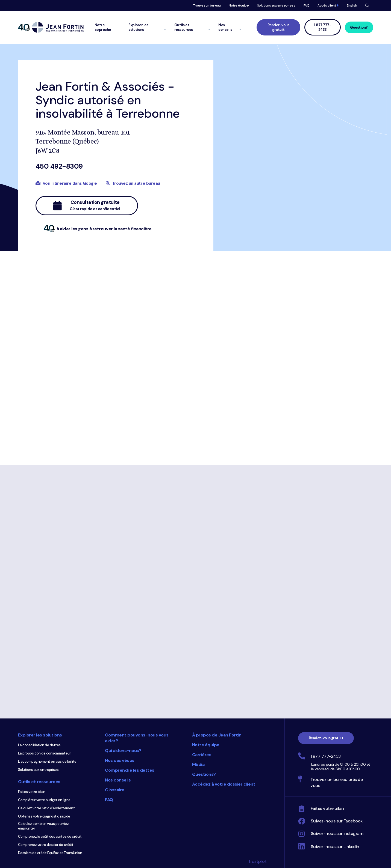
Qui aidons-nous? (123, 751)
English (352, 5)
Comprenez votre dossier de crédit (46, 845)
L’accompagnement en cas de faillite (47, 761)
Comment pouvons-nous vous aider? (137, 738)
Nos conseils (118, 780)
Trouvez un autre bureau (133, 183)
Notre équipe (239, 5)
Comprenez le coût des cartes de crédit (50, 836)
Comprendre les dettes (130, 770)
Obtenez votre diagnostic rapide (44, 816)
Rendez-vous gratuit (278, 27)
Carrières (202, 755)
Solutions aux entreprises (276, 5)
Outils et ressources (39, 782)
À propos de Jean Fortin (217, 735)
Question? (359, 27)
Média (198, 764)
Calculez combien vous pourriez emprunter (43, 826)
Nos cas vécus (120, 760)
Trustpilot (257, 861)
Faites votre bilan (32, 792)
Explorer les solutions (40, 735)
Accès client (327, 5)
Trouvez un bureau (207, 5)
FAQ (307, 5)
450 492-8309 (59, 166)
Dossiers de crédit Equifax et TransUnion (50, 853)
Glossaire (115, 790)
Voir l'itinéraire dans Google (70, 183)
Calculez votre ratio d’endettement (46, 808)
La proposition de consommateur (45, 753)
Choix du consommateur (158, 831)
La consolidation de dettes (39, 745)
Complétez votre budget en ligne (44, 800)
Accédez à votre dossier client (224, 784)
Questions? (204, 774)
